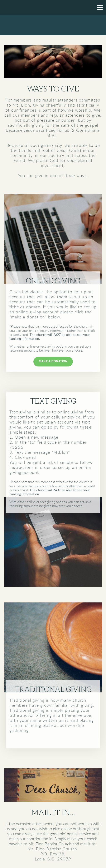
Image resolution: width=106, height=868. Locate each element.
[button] (100, 7)
